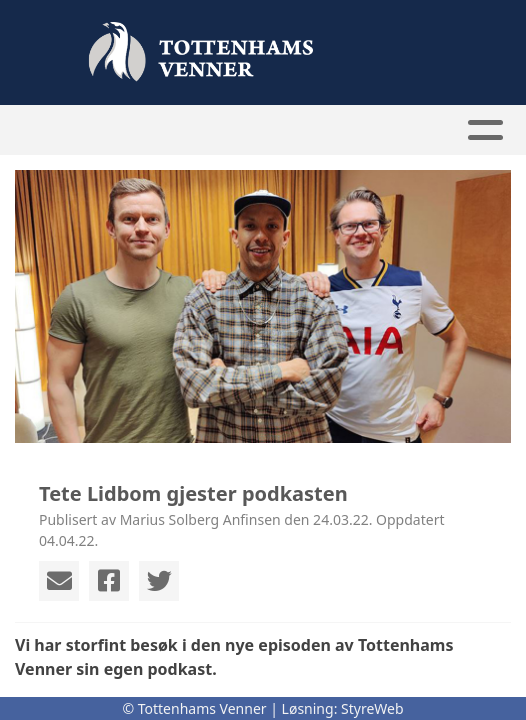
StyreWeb (372, 708)
